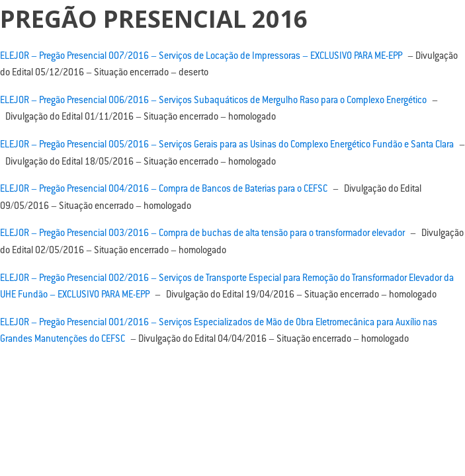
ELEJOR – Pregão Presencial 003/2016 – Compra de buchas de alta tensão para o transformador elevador (202, 234)
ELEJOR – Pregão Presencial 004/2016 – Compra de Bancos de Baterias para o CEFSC (164, 190)
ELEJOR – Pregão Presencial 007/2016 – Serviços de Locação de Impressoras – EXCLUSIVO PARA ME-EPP (201, 57)
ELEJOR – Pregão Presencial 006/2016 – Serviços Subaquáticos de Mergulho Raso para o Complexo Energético (213, 101)
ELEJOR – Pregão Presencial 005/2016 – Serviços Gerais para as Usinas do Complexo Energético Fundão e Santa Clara (227, 145)
